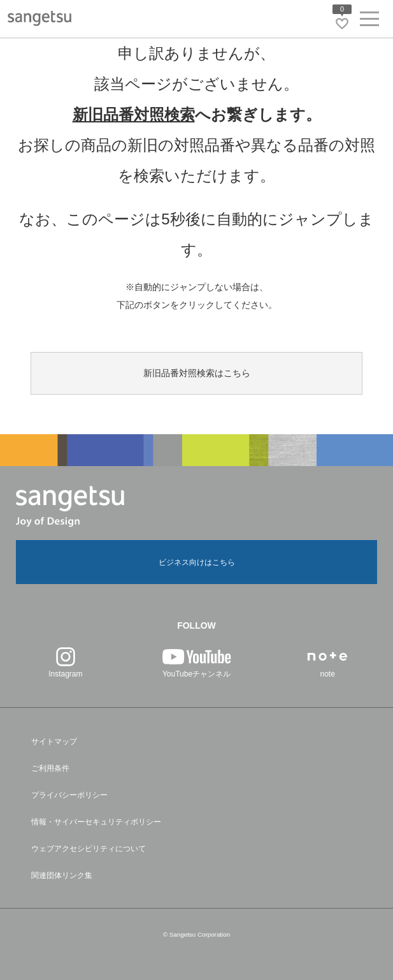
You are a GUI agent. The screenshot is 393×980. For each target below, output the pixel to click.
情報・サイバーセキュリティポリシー (96, 822)
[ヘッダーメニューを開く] (369, 21)
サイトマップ (54, 742)
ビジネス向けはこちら (197, 562)
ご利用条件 (50, 768)
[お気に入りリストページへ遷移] (342, 24)
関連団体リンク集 (62, 875)
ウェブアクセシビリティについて (89, 849)
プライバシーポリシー (69, 795)
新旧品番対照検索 (134, 114)
